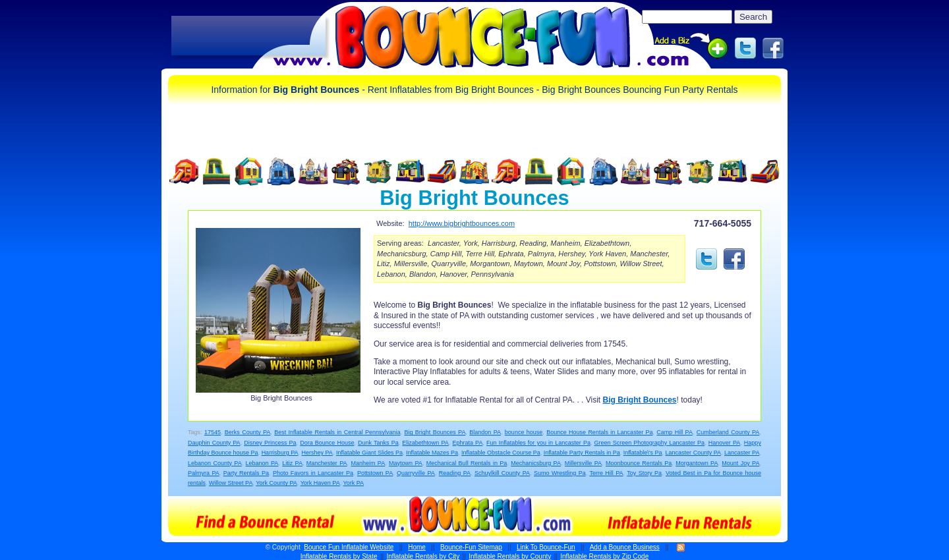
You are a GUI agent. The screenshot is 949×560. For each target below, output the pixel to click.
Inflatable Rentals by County (510, 556)
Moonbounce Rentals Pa (639, 463)
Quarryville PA (416, 473)
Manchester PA (327, 463)
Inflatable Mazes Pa (432, 453)
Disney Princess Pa (270, 443)
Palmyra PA (204, 473)
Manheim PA (368, 463)
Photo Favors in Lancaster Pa (313, 473)
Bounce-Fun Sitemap (471, 547)
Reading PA (455, 473)
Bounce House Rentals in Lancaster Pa (599, 432)
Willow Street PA (231, 483)
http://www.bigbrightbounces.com (462, 223)
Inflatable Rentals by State (339, 556)
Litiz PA (292, 463)
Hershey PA (317, 453)
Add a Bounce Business (625, 547)
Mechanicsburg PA (536, 463)
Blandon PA (485, 432)
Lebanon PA (262, 463)
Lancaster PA (742, 453)
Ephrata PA (467, 443)
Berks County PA (248, 432)
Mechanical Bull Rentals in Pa (467, 463)
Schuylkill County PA (502, 473)
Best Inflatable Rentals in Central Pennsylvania (337, 432)
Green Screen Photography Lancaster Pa (650, 443)
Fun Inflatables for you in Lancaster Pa (538, 443)
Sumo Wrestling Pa (560, 473)
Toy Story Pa (644, 473)
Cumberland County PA (728, 432)
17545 (213, 432)
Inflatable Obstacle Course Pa (501, 453)
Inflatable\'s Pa (643, 453)
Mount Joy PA (740, 463)
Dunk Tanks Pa (378, 443)
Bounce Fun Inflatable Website (349, 547)
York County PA (276, 483)
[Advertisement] (248, 36)
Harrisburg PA (280, 453)
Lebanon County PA (215, 463)
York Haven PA (320, 483)
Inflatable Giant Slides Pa (369, 453)
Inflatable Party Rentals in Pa (582, 453)
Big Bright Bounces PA (435, 432)
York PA (354, 483)
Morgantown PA (697, 463)
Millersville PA (583, 463)
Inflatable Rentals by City (423, 556)
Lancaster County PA (693, 453)
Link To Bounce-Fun (546, 547)
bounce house (524, 432)
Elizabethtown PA (425, 443)
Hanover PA (724, 443)
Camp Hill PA (675, 432)
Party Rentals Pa (246, 473)
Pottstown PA (375, 473)
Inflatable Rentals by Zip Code (604, 556)
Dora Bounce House (327, 443)
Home (417, 547)
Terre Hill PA (606, 473)
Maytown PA (406, 463)
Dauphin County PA (214, 443)
